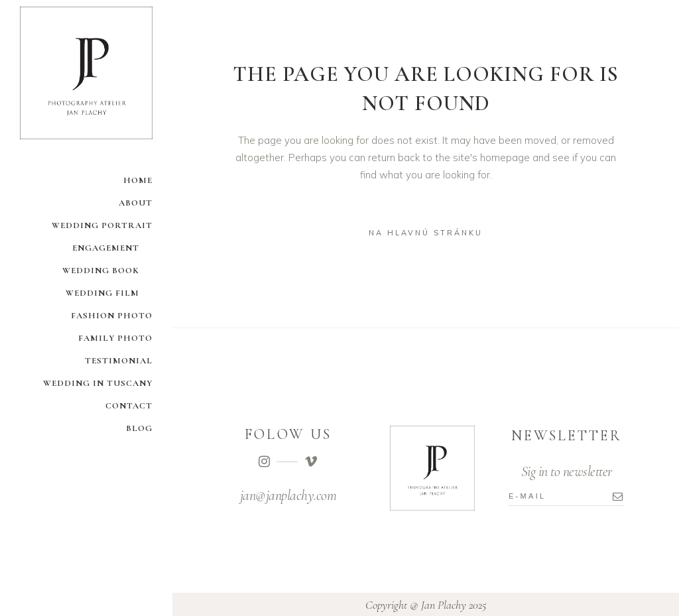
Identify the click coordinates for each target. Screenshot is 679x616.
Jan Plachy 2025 (454, 605)
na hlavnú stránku (426, 233)
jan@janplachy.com (288, 495)
